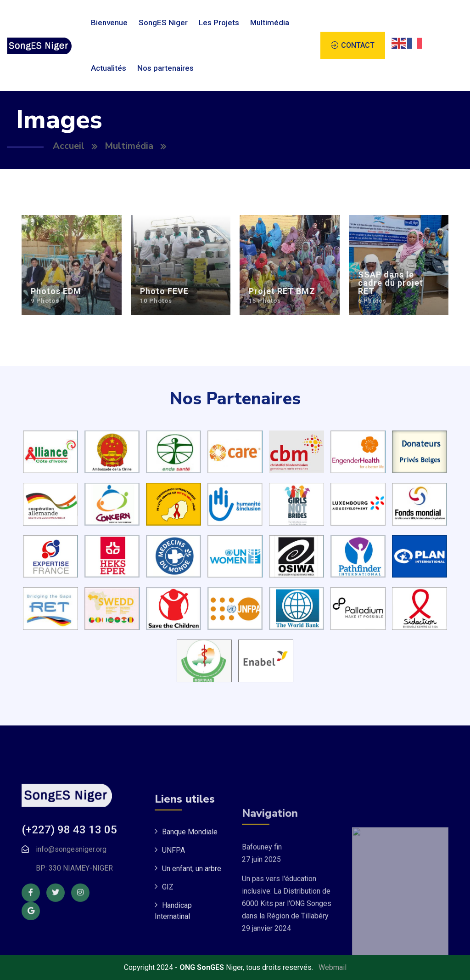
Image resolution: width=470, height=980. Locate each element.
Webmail (333, 967)
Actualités (109, 68)
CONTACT (358, 45)
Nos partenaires (165, 68)
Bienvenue (109, 23)
